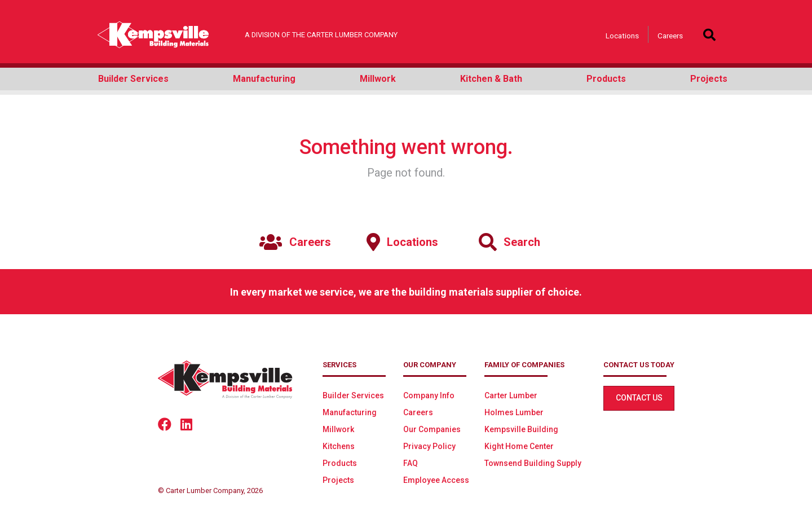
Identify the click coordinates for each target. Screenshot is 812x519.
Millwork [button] (378, 79)
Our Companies (432, 429)
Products (340, 463)
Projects (338, 480)
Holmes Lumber (514, 412)
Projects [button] (709, 79)
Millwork (338, 429)
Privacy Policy (429, 446)
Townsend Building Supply (533, 463)
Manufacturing (350, 412)
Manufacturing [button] (264, 79)
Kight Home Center (519, 446)
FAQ (411, 463)
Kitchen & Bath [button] (491, 79)
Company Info (429, 395)
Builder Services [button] (133, 79)
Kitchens (339, 446)
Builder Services (353, 395)
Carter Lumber (511, 395)
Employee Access (436, 480)
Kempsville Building (521, 429)
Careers (670, 36)
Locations (622, 36)
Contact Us (639, 398)
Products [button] (606, 79)
